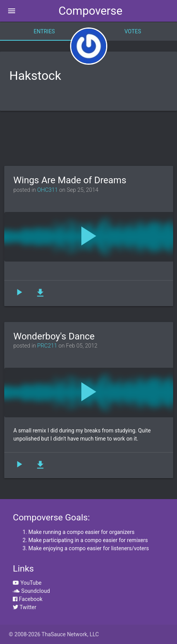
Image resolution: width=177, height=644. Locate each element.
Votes (133, 31)
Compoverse (90, 11)
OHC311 (47, 190)
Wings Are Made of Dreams (70, 180)
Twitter (24, 607)
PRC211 (47, 346)
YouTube (27, 583)
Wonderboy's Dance (54, 336)
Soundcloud (31, 591)
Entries (44, 31)
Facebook (27, 599)
